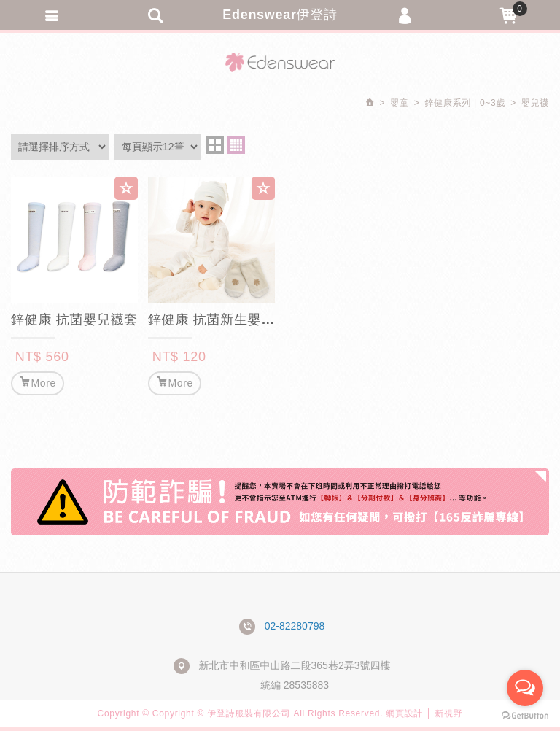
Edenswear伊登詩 (280, 15)
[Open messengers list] (525, 688)
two (215, 145)
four (236, 145)
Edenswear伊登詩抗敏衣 (280, 62)
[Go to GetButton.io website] (525, 716)
